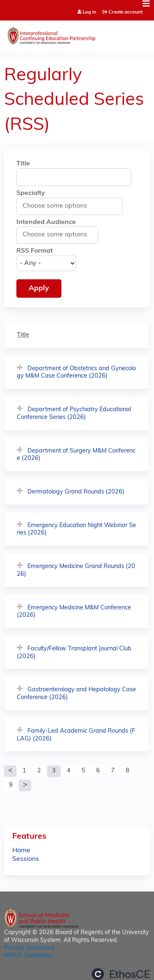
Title (23, 164)
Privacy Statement (29, 948)
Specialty (31, 193)
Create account (126, 12)
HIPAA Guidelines (28, 956)
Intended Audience (46, 222)
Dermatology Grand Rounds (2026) (76, 492)
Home (21, 851)
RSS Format (35, 251)
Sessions (26, 859)
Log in (89, 12)
